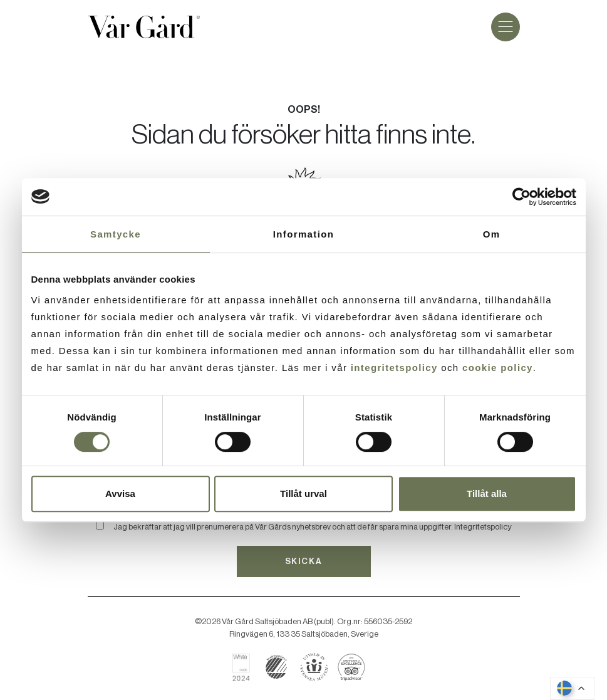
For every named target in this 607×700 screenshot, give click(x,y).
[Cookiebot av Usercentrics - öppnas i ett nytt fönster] (521, 197)
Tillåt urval (303, 494)
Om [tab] (492, 234)
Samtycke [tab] (116, 234)
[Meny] (506, 27)
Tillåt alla (487, 494)
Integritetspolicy (483, 527)
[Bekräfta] (100, 525)
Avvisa (120, 494)
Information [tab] (303, 234)
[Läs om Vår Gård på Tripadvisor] (352, 667)
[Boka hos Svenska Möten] (314, 667)
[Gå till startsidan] (144, 27)
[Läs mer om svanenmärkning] (277, 667)
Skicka (303, 561)
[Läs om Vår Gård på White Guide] (246, 667)
